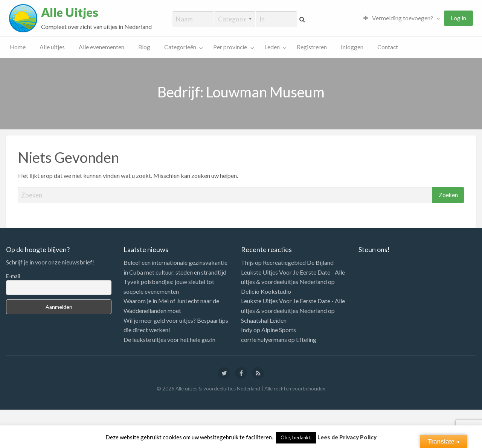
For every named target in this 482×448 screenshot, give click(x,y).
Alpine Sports (279, 330)
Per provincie (230, 47)
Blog (144, 47)
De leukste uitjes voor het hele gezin (169, 339)
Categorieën (180, 47)
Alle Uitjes (70, 12)
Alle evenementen (101, 47)
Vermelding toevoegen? (398, 18)
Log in (458, 18)
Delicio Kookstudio (266, 291)
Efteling (306, 339)
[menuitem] (400, 18)
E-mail (13, 276)
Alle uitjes (52, 47)
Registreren (312, 47)
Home (18, 47)
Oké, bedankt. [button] (296, 437)
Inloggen (352, 47)
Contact (388, 47)
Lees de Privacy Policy (347, 437)
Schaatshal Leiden (264, 320)
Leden (272, 47)
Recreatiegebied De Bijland (298, 262)
